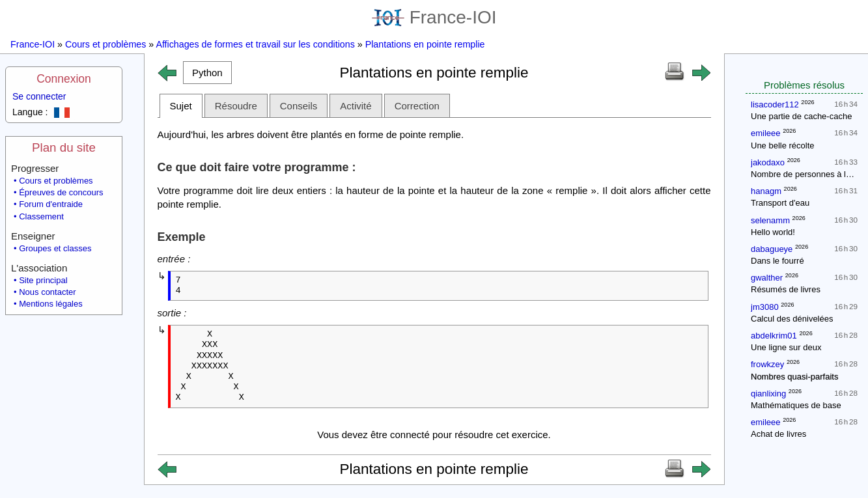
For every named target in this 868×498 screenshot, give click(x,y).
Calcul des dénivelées (792, 319)
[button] (208, 73)
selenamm (770, 220)
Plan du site (64, 147)
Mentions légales (51, 304)
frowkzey (767, 364)
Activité (356, 106)
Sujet (181, 106)
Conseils (299, 106)
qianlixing (768, 394)
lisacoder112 (775, 104)
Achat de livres (778, 434)
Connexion (64, 79)
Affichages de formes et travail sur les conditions (255, 44)
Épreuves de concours (61, 192)
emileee (766, 133)
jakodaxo (768, 162)
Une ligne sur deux (786, 347)
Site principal (43, 280)
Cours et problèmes (105, 44)
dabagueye (772, 249)
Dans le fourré (777, 261)
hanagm (766, 191)
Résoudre (236, 106)
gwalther (767, 278)
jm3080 (765, 307)
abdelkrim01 (774, 336)
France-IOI (434, 17)
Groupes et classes (55, 248)
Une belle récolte (783, 145)
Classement (41, 216)
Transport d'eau (780, 203)
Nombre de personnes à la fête (809, 174)
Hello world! (773, 232)
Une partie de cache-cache (801, 116)
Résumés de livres (786, 289)
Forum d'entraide (51, 204)
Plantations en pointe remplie (425, 44)
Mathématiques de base (796, 405)
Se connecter (39, 96)
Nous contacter (47, 292)
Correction (417, 106)
